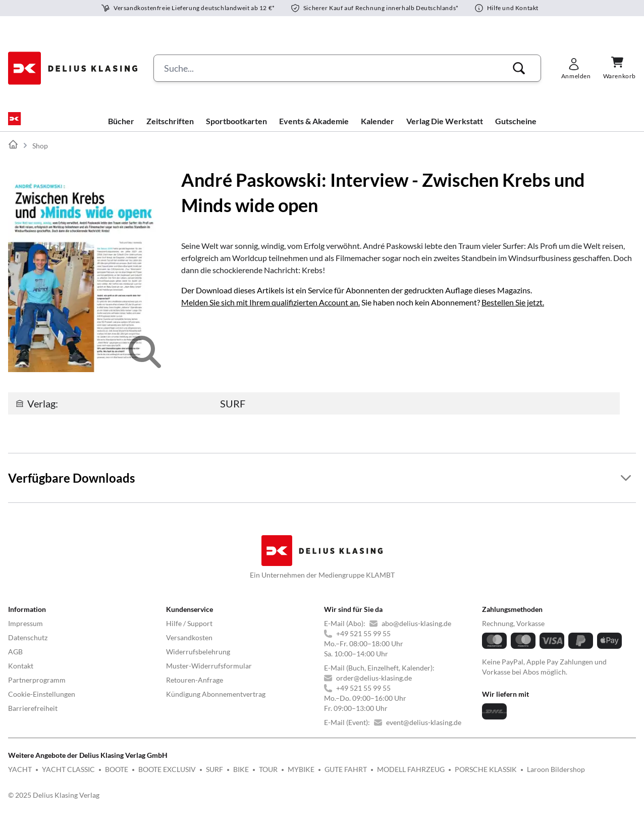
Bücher (121, 129)
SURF (214, 777)
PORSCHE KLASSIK (486, 777)
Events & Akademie (314, 129)
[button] (519, 68)
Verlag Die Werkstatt (445, 129)
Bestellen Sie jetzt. (513, 310)
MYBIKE (301, 777)
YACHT (20, 777)
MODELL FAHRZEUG (411, 777)
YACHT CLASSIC (68, 777)
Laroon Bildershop (556, 777)
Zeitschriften (170, 129)
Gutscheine (516, 129)
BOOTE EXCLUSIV (167, 777)
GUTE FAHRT (346, 777)
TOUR (268, 777)
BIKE (241, 777)
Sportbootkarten (236, 129)
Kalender (378, 129)
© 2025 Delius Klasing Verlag (54, 803)
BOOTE (117, 777)
